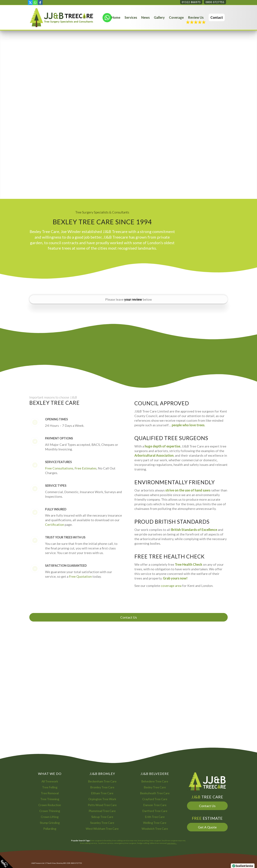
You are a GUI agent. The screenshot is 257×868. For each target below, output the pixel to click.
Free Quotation (80, 576)
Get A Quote (207, 827)
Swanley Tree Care (102, 823)
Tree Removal (50, 793)
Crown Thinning (50, 811)
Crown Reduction (50, 805)
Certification (55, 524)
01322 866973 (191, 2)
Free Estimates (86, 468)
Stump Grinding (50, 823)
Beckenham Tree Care (102, 781)
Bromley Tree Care (102, 787)
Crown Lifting (50, 817)
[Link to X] (30, 2)
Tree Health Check (189, 564)
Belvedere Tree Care (155, 781)
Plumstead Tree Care (102, 811)
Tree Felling (50, 787)
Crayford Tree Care (155, 799)
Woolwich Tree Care (155, 829)
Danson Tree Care (155, 805)
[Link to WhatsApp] (35, 2)
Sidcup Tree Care (102, 817)
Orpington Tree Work (102, 799)
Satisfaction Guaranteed (66, 566)
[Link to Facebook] (40, 2)
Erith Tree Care (155, 817)
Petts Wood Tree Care (102, 805)
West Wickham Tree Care (102, 829)
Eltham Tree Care (102, 793)
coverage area (171, 586)
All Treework (50, 781)
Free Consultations (59, 468)
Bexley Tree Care (155, 787)
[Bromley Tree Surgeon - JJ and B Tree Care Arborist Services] (61, 17)
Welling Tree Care (155, 823)
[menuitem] (116, 17)
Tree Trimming (50, 799)
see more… (172, 843)
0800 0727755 (215, 2)
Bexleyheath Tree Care (155, 793)
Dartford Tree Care (155, 811)
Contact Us (129, 617)
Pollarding (50, 829)
